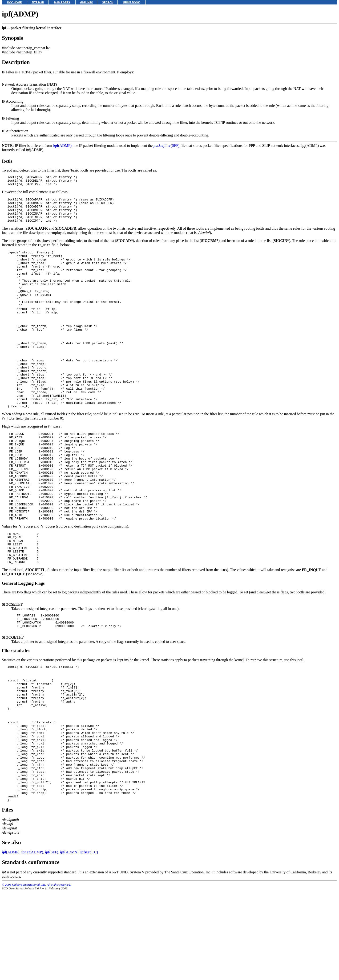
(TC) (89, 942)
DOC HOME (15, 2)
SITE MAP (38, 2)
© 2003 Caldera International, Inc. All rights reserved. (36, 974)
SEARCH (108, 2)
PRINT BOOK (132, 2)
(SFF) (166, 146)
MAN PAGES (62, 2)
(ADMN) (69, 942)
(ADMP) (62, 146)
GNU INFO (87, 2)
